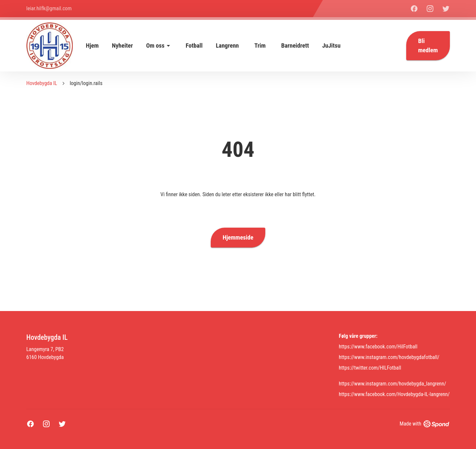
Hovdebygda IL (42, 83)
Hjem (92, 46)
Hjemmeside (238, 238)
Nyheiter (122, 46)
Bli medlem (428, 46)
